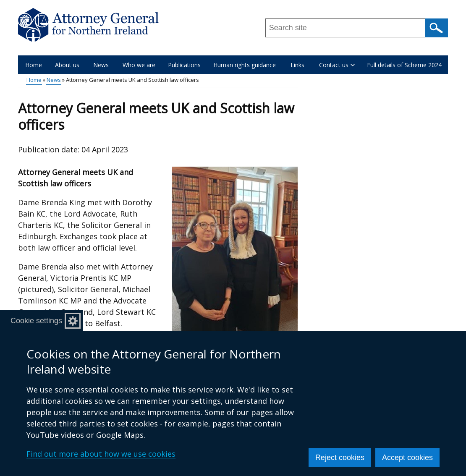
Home (34, 65)
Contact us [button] (337, 65)
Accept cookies (407, 458)
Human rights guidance (245, 65)
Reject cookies (340, 458)
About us (67, 65)
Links (297, 65)
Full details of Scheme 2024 (404, 65)
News (101, 65)
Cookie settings (36, 321)
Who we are (139, 65)
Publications (184, 65)
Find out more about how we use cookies (101, 454)
